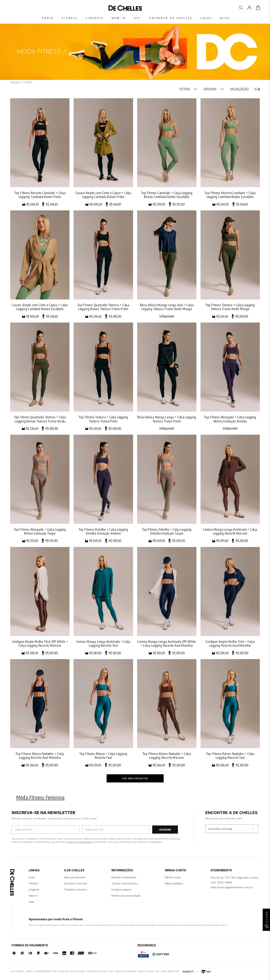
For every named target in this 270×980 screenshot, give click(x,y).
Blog (225, 18)
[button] (188, 89)
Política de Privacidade (79, 842)
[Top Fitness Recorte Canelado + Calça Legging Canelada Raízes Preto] (40, 152)
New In (119, 18)
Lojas (207, 18)
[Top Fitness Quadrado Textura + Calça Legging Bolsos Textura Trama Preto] (103, 264)
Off (138, 18)
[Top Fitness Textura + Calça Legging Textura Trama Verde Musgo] (230, 264)
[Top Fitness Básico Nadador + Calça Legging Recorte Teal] (230, 713)
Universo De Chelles (171, 18)
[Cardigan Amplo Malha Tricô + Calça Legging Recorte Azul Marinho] (230, 601)
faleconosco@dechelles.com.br (232, 887)
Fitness (70, 18)
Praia (48, 18)
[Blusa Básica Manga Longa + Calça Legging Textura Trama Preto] (167, 376)
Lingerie (95, 18)
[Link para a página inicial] (15, 83)
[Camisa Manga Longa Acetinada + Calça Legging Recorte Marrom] (230, 489)
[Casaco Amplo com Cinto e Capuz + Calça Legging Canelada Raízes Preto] (103, 152)
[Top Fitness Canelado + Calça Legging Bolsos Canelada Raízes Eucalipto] (167, 152)
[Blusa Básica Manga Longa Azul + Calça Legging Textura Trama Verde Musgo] (167, 264)
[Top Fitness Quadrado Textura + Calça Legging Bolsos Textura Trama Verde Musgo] (40, 377)
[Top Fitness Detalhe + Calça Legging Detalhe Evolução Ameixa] (103, 489)
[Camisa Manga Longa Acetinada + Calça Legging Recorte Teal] (103, 601)
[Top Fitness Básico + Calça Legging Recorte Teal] (103, 713)
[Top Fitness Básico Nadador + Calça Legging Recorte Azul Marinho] (40, 713)
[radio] (255, 89)
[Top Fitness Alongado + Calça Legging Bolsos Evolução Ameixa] (230, 376)
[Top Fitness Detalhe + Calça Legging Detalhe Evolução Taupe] (167, 489)
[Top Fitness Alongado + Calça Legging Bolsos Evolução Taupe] (40, 489)
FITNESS (28, 82)
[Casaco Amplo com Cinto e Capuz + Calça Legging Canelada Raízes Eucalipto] (40, 264)
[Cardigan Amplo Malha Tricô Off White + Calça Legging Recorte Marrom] (40, 601)
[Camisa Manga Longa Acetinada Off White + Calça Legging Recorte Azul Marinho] (167, 601)
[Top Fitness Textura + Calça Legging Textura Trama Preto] (103, 377)
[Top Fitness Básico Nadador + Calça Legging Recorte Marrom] (167, 713)
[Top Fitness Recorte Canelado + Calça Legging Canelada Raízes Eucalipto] (230, 152)
